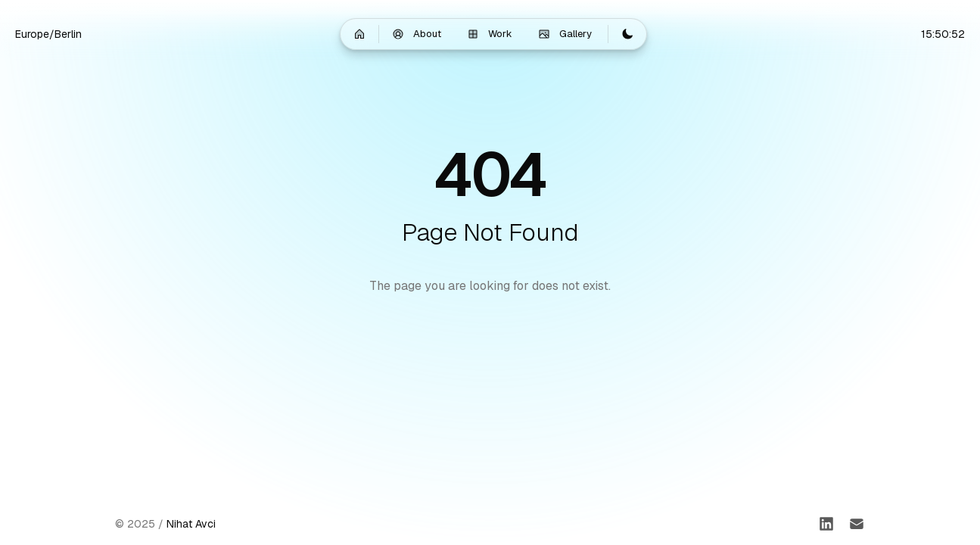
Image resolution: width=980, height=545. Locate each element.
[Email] (857, 524)
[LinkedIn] (826, 524)
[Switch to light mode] (627, 34)
